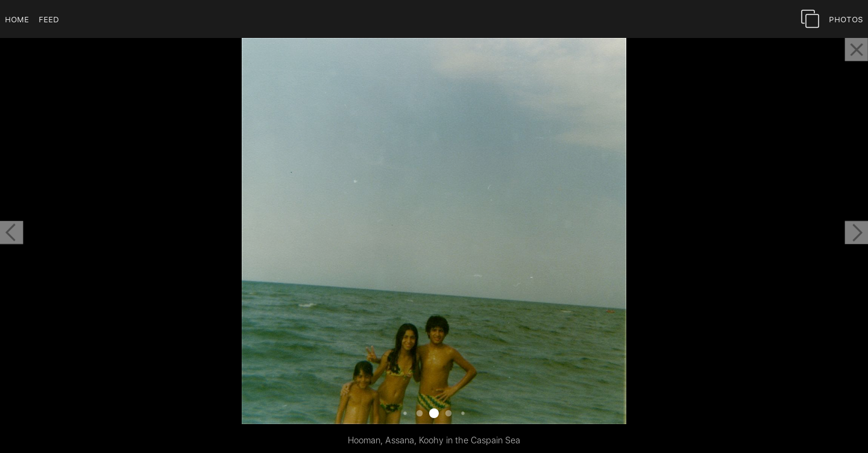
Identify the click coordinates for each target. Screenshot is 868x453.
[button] (11, 233)
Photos (846, 19)
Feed (49, 19)
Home (17, 19)
